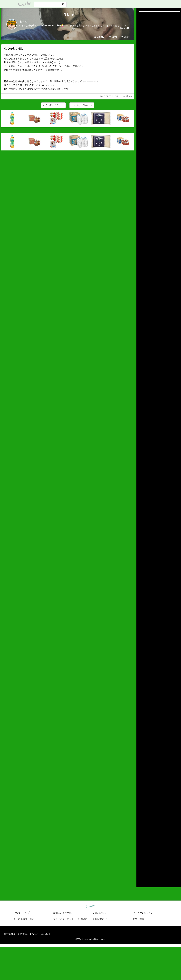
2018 (141, 856)
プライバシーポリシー (65, 919)
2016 (141, 864)
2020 (141, 849)
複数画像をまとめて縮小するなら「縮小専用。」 (29, 934)
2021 (141, 845)
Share (125, 37)
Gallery (99, 37)
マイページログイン (143, 913)
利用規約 (83, 919)
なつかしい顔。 (14, 49)
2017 (141, 860)
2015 (141, 868)
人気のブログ (100, 913)
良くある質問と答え (24, 919)
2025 (141, 830)
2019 (141, 852)
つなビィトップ (22, 913)
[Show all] (124, 28)
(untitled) (143, 26)
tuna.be (90, 906)
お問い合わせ (100, 919)
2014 (141, 871)
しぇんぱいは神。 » (82, 105)
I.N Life (68, 14)
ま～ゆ (23, 22)
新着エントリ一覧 (62, 913)
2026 (141, 826)
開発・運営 (138, 919)
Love (113, 37)
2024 (141, 833)
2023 (141, 837)
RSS (143, 882)
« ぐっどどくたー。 (53, 105)
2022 (141, 841)
